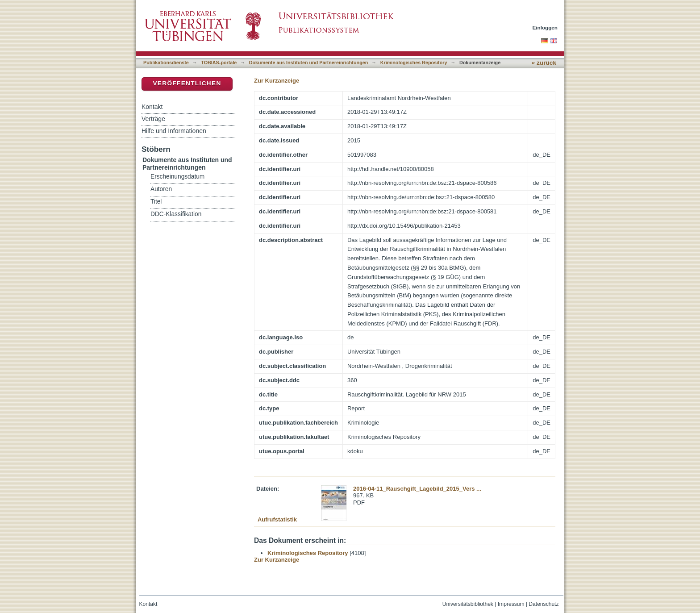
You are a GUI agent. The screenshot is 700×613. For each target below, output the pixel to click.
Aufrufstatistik (277, 519)
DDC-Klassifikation (176, 214)
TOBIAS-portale (219, 63)
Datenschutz (544, 604)
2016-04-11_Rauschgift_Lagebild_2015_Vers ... (417, 489)
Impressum (511, 604)
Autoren (161, 189)
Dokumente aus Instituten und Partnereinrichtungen (309, 63)
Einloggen (545, 27)
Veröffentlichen (187, 83)
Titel (156, 202)
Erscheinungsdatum (177, 177)
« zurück (544, 63)
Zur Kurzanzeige (277, 81)
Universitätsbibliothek (468, 604)
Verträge (153, 119)
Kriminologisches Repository (414, 63)
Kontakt (152, 107)
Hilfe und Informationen (174, 131)
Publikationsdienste (166, 63)
